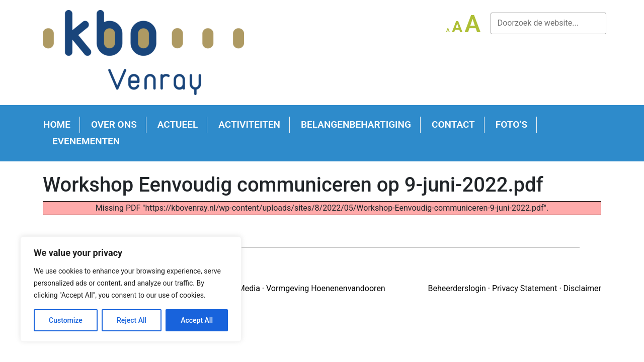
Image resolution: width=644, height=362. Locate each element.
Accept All (197, 320)
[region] (131, 289)
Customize (66, 320)
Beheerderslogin (457, 288)
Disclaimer (582, 288)
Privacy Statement (525, 288)
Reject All (132, 320)
